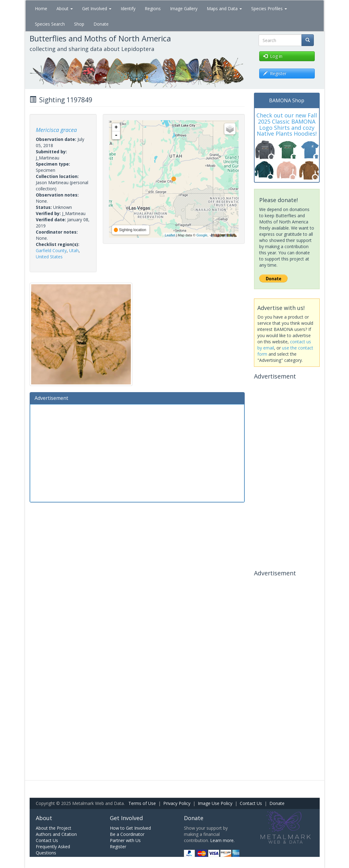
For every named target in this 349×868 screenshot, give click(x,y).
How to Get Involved (130, 828)
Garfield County (51, 250)
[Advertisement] (137, 452)
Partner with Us (125, 840)
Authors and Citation (56, 834)
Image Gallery (184, 8)
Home (41, 8)
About (65, 8)
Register (118, 847)
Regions (153, 8)
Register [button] (275, 73)
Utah (74, 250)
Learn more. (222, 840)
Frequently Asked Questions (53, 850)
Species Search (50, 24)
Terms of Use (142, 803)
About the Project (54, 828)
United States (49, 257)
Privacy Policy (177, 803)
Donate (101, 24)
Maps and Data (224, 8)
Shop (79, 24)
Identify (128, 8)
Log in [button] (273, 56)
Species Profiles (269, 8)
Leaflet (170, 235)
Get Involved (97, 8)
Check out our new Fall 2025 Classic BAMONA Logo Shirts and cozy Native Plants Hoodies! (287, 124)
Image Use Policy (215, 803)
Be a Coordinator (127, 834)
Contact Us (251, 803)
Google (202, 235)
